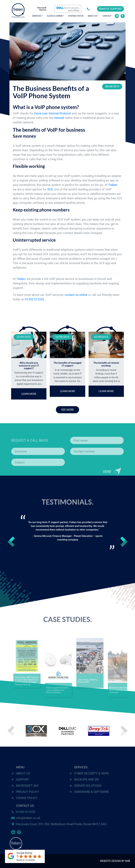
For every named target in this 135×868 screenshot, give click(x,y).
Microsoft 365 (27, 795)
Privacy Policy (28, 801)
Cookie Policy (27, 807)
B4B (128, 861)
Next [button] (124, 542)
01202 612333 (89, 9)
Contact (107, 16)
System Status (76, 16)
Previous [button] (11, 542)
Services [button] (37, 16)
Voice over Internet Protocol (52, 113)
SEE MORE (67, 410)
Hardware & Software (91, 801)
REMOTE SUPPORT (110, 9)
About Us (23, 783)
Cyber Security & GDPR (91, 783)
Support (23, 789)
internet (59, 118)
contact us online (76, 295)
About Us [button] (92, 16)
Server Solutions (88, 795)
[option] (67, 532)
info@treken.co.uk (28, 827)
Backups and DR (86, 789)
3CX (50, 189)
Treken (113, 185)
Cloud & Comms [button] (55, 16)
